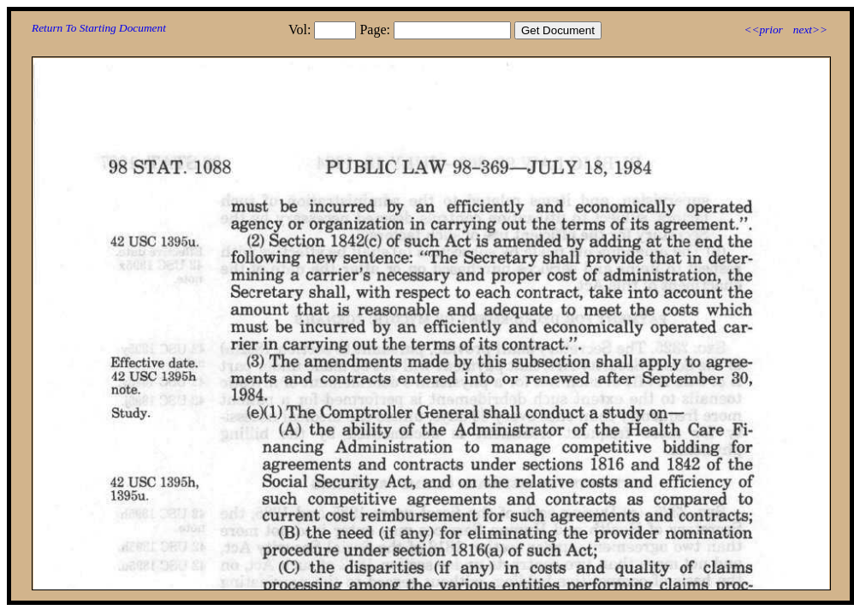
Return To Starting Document (99, 28)
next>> (810, 30)
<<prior (763, 30)
